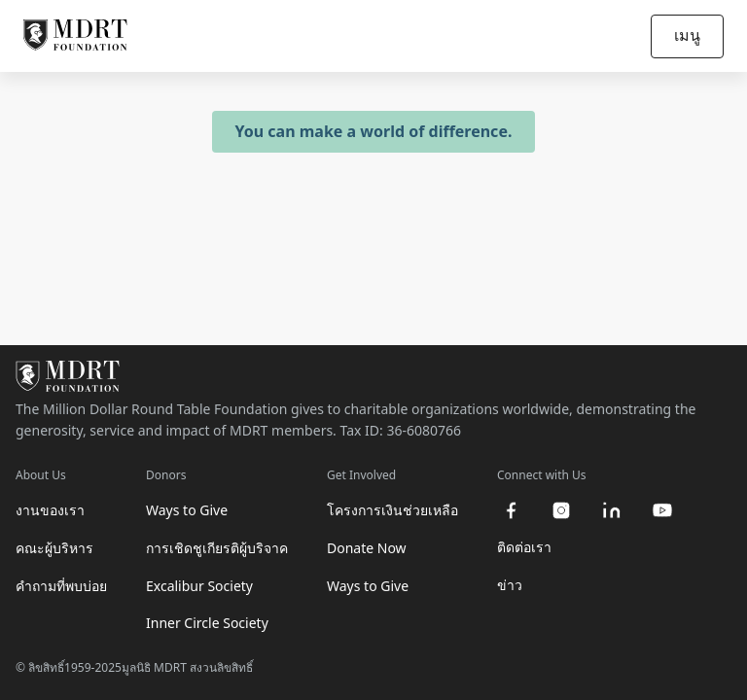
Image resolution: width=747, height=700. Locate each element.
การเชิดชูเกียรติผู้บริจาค (217, 548)
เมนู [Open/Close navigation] (687, 35)
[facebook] (511, 510)
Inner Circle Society (207, 623)
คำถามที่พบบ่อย (61, 586)
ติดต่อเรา (524, 547)
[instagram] (561, 510)
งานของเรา (50, 510)
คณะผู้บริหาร (54, 548)
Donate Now (367, 548)
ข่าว (510, 585)
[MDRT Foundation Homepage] (75, 36)
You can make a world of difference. (374, 131)
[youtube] (662, 510)
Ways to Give (187, 510)
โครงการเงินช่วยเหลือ (392, 510)
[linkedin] (612, 510)
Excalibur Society (199, 586)
